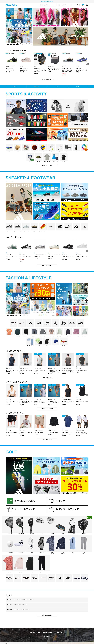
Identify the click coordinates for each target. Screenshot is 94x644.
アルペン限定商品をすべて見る (47, 80)
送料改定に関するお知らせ (47, 1)
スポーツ (15, 87)
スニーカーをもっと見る (47, 266)
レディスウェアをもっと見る (47, 409)
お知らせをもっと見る (47, 615)
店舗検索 (48, 637)
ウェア (57, 87)
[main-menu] (87, 5)
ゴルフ (78, 87)
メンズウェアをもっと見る (47, 378)
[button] (88, 64)
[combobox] (48, 5)
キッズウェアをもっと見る (47, 440)
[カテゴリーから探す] (65, 5)
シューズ (36, 87)
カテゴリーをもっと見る (47, 166)
